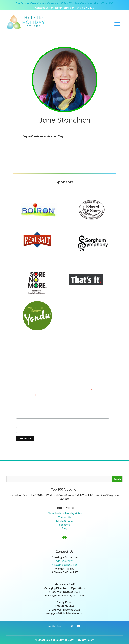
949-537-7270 (85, 8)
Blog (65, 528)
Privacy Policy (85, 640)
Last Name (23, 424)
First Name (23, 410)
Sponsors (65, 524)
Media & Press (64, 521)
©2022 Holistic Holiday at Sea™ (55, 640)
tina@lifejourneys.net (65, 565)
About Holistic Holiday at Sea (64, 513)
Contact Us (64, 517)
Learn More (64, 508)
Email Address (26, 396)
